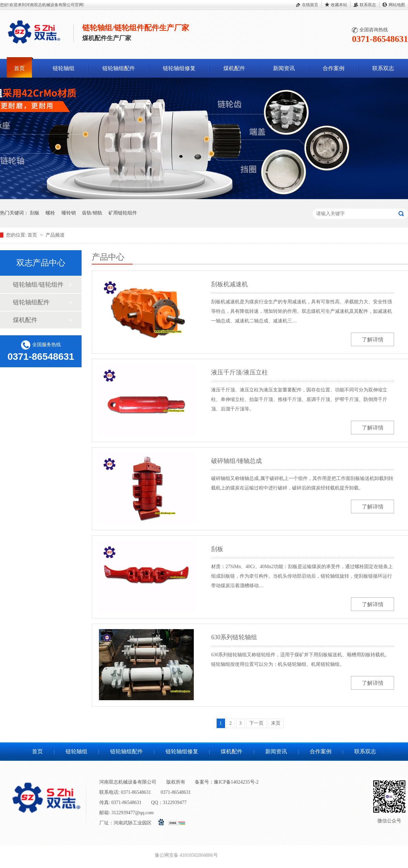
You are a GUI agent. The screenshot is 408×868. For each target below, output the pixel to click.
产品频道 (55, 235)
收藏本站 (339, 5)
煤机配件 (234, 68)
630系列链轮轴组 (234, 637)
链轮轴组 (64, 68)
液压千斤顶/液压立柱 (240, 372)
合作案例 (334, 68)
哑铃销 (69, 213)
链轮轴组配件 (119, 68)
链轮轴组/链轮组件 (38, 285)
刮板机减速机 (230, 284)
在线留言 (310, 5)
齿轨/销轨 (92, 213)
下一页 (256, 723)
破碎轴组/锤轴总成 (236, 461)
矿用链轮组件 (123, 213)
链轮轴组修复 (179, 68)
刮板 (35, 213)
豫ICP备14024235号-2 (236, 782)
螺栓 (50, 213)
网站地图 (397, 5)
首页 (19, 68)
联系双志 (368, 5)
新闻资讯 (284, 68)
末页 (276, 723)
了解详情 (373, 340)
